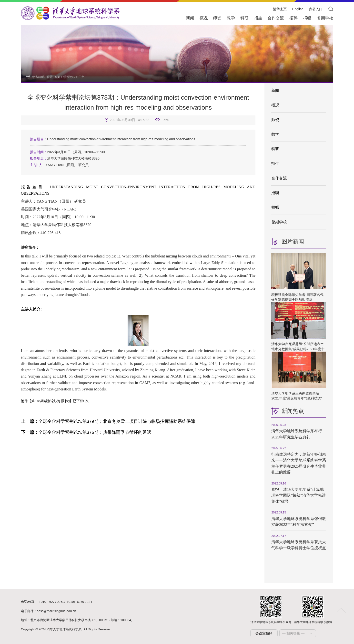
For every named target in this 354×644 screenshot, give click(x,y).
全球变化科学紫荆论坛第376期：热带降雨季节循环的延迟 (86, 432)
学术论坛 (69, 77)
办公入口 (316, 9)
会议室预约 (264, 633)
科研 (275, 149)
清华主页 (280, 9)
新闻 (275, 90)
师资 (275, 120)
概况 (275, 105)
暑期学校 (279, 222)
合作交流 (279, 178)
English (298, 9)
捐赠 (275, 207)
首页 (57, 77)
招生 (275, 164)
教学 (275, 134)
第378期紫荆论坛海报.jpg (51, 401)
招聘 (275, 193)
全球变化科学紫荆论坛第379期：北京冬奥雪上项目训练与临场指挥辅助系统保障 (108, 421)
